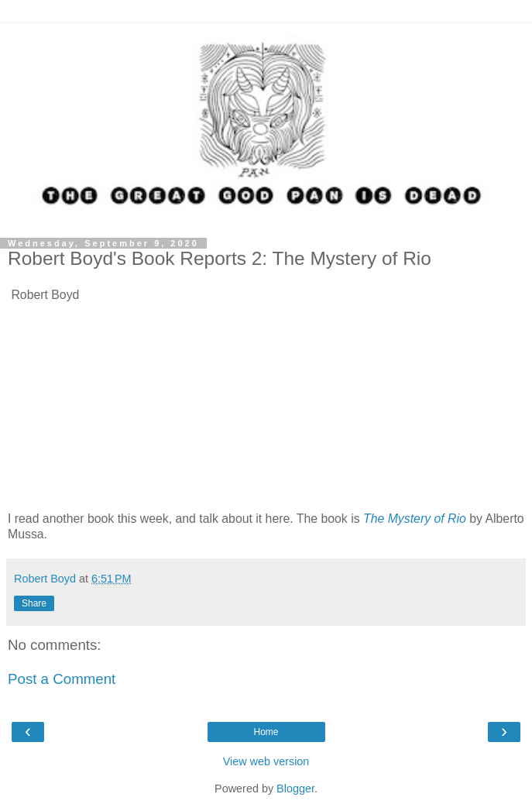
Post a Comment (62, 679)
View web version (266, 761)
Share (34, 603)
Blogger (295, 789)
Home (266, 732)
